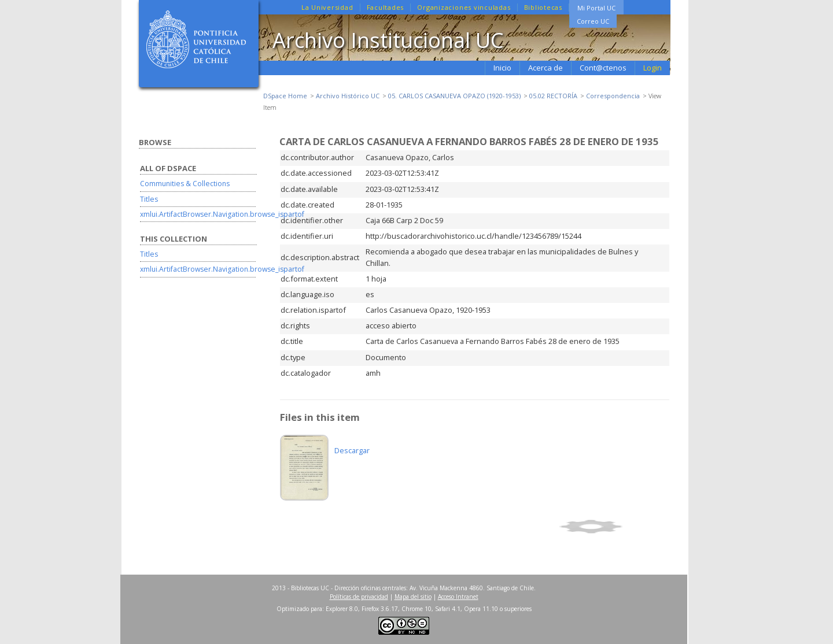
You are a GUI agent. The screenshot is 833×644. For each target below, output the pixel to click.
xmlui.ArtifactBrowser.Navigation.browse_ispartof (222, 214)
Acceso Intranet (458, 597)
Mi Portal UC (596, 8)
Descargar (352, 450)
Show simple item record (613, 527)
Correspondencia (613, 96)
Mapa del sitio (413, 597)
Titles (149, 199)
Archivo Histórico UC (348, 96)
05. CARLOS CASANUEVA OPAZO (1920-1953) (454, 96)
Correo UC (593, 21)
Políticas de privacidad (359, 597)
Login (653, 68)
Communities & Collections (185, 184)
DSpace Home (285, 96)
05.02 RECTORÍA (553, 96)
